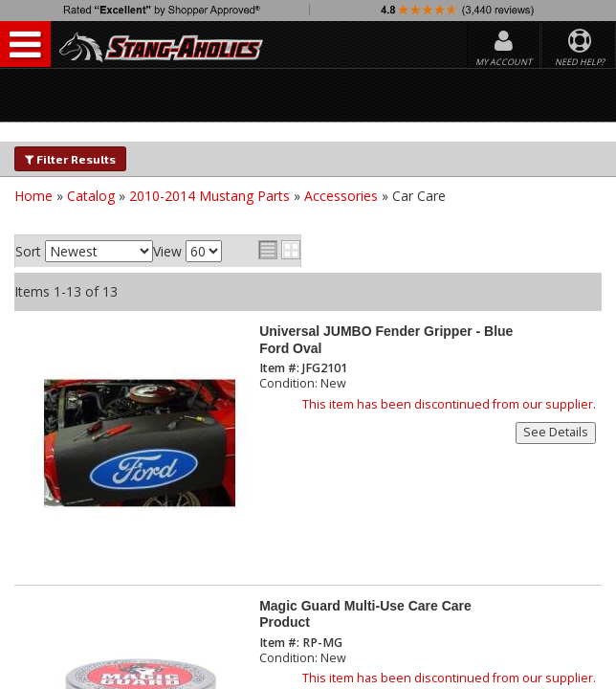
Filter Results (70, 159)
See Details (556, 432)
